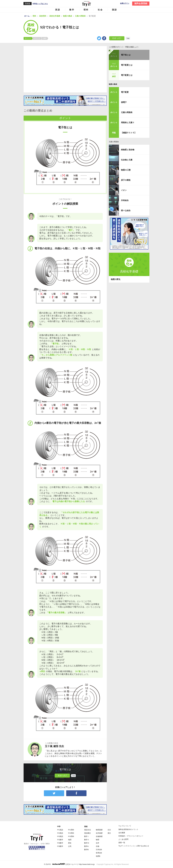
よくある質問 (123, 839)
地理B (98, 856)
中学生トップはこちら (40, 4)
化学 (98, 843)
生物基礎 (99, 836)
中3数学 (60, 846)
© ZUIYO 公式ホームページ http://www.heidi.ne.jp (69, 864)
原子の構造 (126, 180)
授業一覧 (122, 843)
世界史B (99, 853)
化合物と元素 (127, 160)
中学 (59, 826)
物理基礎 (99, 830)
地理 (70, 840)
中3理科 (71, 836)
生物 (98, 846)
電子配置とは (127, 65)
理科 (86, 10)
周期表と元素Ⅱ (128, 122)
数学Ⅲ (87, 843)
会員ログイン (125, 3)
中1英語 (60, 830)
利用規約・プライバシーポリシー (131, 836)
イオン (124, 190)
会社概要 (122, 833)
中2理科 (71, 833)
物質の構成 (113, 84)
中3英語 (60, 836)
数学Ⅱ (87, 840)
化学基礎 (99, 833)
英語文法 (88, 830)
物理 (98, 840)
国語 (115, 10)
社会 (100, 10)
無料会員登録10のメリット (128, 829)
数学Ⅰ (87, 836)
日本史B (99, 850)
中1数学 (60, 840)
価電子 (124, 102)
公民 (70, 846)
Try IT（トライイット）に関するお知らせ (134, 846)
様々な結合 (126, 210)
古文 (109, 830)
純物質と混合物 (128, 150)
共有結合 (125, 200)
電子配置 (125, 92)
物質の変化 (116, 279)
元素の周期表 (127, 112)
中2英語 (60, 833)
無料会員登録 (141, 3)
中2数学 (60, 843)
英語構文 (88, 833)
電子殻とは (126, 55)
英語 (58, 10)
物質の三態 (126, 170)
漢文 (109, 833)
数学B (86, 850)
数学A (86, 846)
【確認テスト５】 (129, 133)
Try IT (86, 4)
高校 (86, 826)
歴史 (70, 843)
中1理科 (71, 830)
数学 (72, 10)
